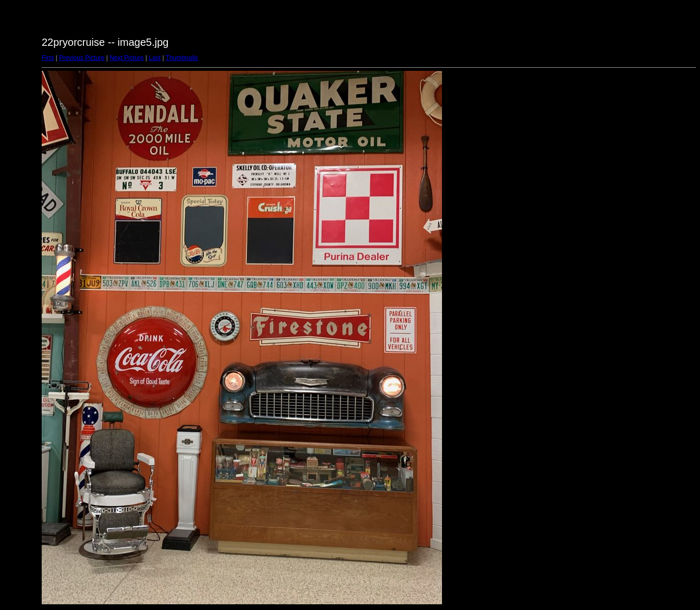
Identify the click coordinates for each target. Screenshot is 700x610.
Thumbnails (182, 58)
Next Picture (126, 58)
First (48, 58)
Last (155, 58)
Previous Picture (82, 58)
